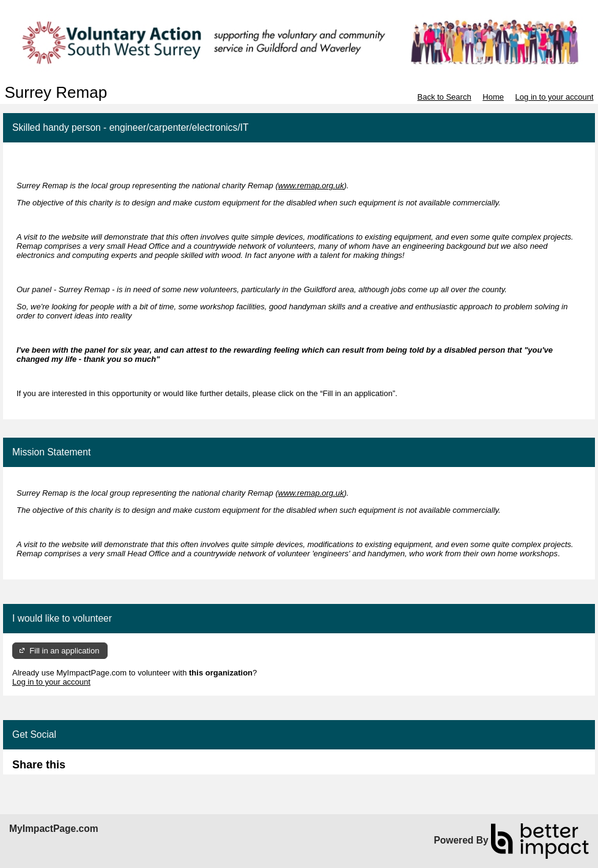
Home (493, 97)
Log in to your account (555, 97)
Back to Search (444, 97)
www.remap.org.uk (311, 186)
